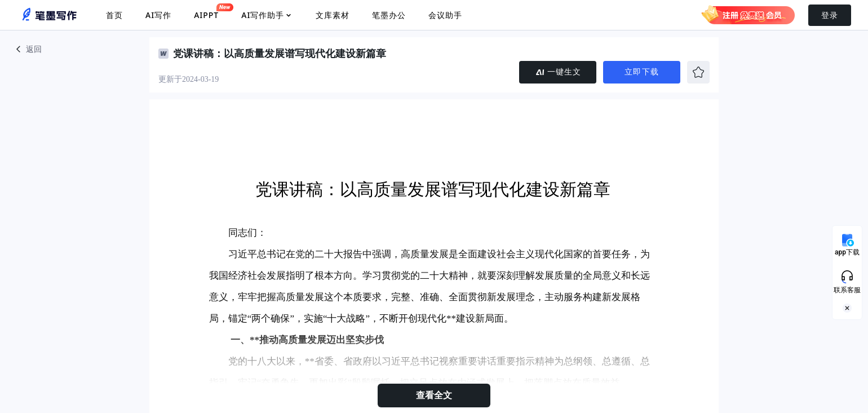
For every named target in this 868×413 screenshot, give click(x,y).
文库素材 (333, 15)
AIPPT (206, 12)
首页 (114, 15)
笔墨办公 (389, 15)
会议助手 (445, 15)
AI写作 (158, 15)
